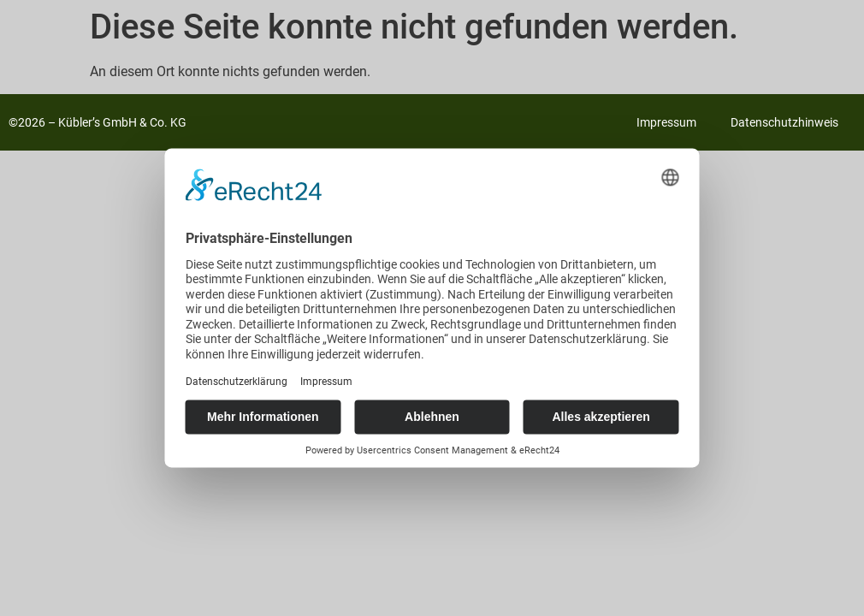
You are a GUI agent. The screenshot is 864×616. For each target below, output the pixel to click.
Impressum (666, 122)
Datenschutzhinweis (784, 122)
